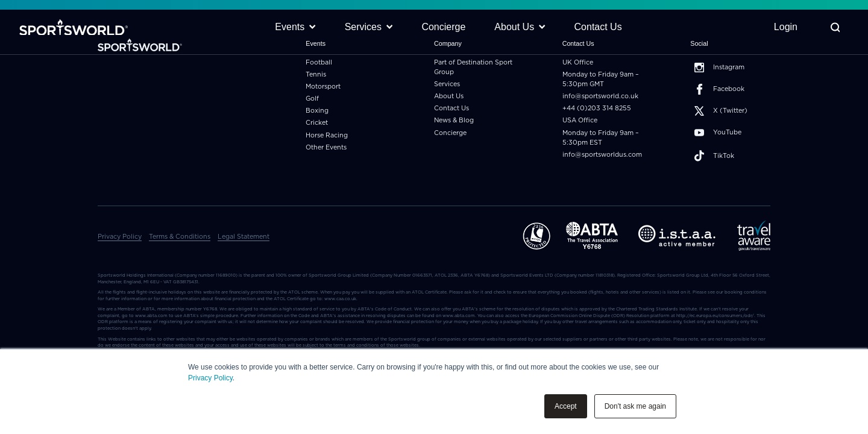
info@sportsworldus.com (602, 155)
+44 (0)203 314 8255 (597, 108)
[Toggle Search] (835, 27)
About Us (449, 96)
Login (786, 27)
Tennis (316, 74)
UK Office (578, 62)
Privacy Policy (210, 378)
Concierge (450, 133)
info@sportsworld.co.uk (600, 96)
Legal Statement (244, 237)
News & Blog (454, 120)
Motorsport (323, 86)
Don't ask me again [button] (635, 406)
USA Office (580, 120)
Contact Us (451, 108)
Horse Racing (327, 135)
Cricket (317, 123)
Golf (312, 99)
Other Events (326, 147)
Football (319, 62)
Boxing (317, 111)
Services (447, 84)
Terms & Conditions (180, 237)
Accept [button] (566, 406)
